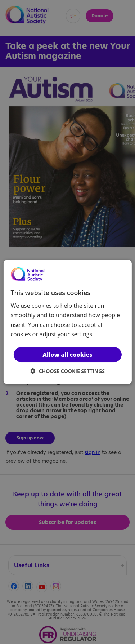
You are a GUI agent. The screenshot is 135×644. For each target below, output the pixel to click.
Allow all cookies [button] (67, 355)
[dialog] (67, 322)
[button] (67, 371)
